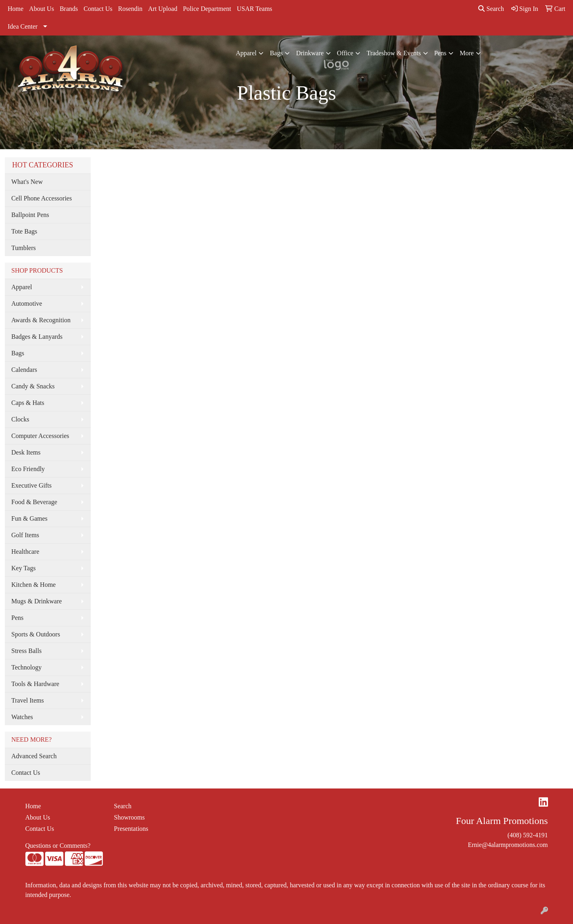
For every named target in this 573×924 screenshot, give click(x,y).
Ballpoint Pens (30, 215)
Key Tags (23, 568)
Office (345, 53)
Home (16, 9)
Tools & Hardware (35, 684)
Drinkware (310, 53)
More (467, 53)
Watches (22, 717)
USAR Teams (254, 9)
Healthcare (25, 552)
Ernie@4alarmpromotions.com (508, 845)
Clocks (20, 419)
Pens (440, 53)
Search (491, 9)
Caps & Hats (28, 403)
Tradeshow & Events (394, 53)
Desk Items (26, 452)
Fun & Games (29, 518)
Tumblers (24, 248)
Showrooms (129, 817)
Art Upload (163, 9)
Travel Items (28, 700)
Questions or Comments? (58, 846)
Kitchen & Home (33, 585)
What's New (27, 182)
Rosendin (130, 9)
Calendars (24, 370)
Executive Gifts (31, 485)
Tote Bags (24, 231)
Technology (26, 667)
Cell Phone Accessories (42, 198)
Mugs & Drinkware (36, 601)
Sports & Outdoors (36, 634)
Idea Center (23, 26)
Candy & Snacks (33, 386)
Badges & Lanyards (37, 337)
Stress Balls (26, 651)
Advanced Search (34, 756)
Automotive (27, 303)
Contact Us (98, 9)
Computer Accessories (40, 436)
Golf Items (25, 535)
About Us (42, 9)
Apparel (246, 53)
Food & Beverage (34, 502)
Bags (276, 53)
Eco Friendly (28, 469)
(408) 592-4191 (528, 835)
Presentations (131, 829)
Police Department (207, 9)
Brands (69, 9)
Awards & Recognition (41, 320)
